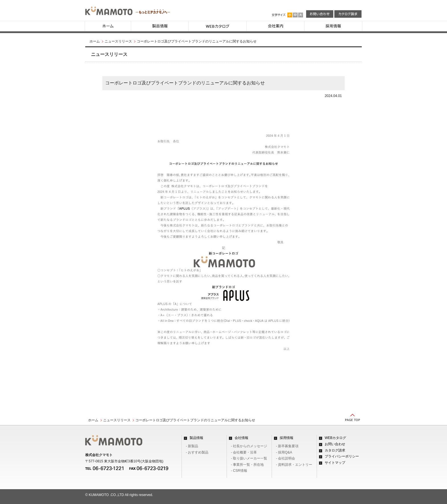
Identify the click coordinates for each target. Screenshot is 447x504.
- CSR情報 (239, 471)
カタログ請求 (335, 450)
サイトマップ (335, 463)
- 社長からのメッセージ (249, 446)
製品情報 (196, 438)
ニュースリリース (118, 41)
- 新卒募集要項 (287, 446)
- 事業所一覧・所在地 (247, 465)
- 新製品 (192, 446)
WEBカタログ (335, 438)
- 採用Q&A (284, 452)
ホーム (95, 41)
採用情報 (287, 438)
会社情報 (241, 438)
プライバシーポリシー (342, 456)
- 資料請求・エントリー (294, 465)
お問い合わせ (335, 444)
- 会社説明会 (286, 458)
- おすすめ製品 (197, 452)
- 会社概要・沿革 (244, 452)
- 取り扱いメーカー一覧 (249, 458)
